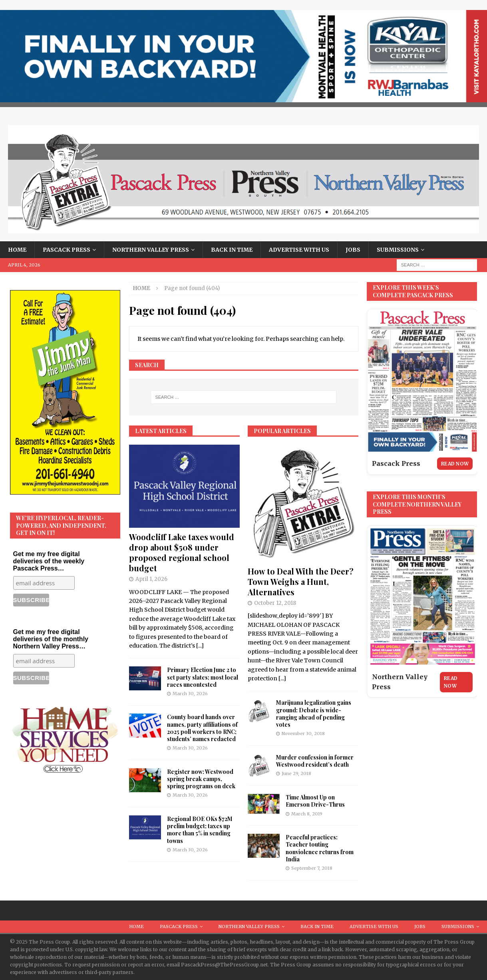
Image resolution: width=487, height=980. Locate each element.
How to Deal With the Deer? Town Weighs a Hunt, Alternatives (301, 581)
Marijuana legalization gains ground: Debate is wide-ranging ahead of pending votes (314, 714)
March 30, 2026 (190, 694)
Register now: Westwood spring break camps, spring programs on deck (201, 779)
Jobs (353, 250)
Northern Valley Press (151, 250)
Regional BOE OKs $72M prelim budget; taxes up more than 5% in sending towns (200, 830)
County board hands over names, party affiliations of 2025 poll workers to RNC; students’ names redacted (202, 728)
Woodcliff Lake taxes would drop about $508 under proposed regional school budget (182, 552)
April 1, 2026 (151, 579)
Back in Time (232, 250)
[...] (200, 646)
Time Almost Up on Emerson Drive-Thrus (315, 801)
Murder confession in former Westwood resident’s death (315, 761)
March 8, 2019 (307, 814)
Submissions (398, 250)
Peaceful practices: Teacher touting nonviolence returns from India (320, 848)
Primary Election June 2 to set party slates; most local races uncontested (203, 677)
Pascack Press (67, 250)
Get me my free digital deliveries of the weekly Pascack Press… (49, 561)
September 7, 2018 (312, 868)
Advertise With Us (299, 250)
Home (17, 250)
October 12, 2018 (275, 603)
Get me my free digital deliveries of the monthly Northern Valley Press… (51, 639)
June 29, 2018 (296, 773)
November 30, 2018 (303, 734)
